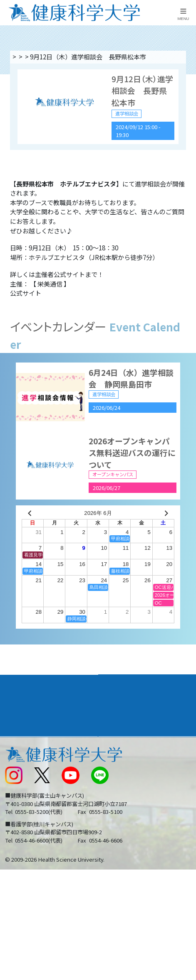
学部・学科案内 (127, 692)
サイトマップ (121, 799)
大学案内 (18, 692)
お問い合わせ (121, 765)
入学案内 (18, 711)
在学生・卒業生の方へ (133, 817)
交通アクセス (22, 765)
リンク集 (114, 748)
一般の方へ (118, 834)
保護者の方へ (22, 834)
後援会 (13, 748)
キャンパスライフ (32, 730)
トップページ (30, 57)
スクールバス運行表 (32, 799)
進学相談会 (102, 57)
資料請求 (186, 123)
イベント (67, 57)
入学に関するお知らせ (133, 782)
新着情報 (16, 782)
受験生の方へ (22, 817)
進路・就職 (120, 711)
